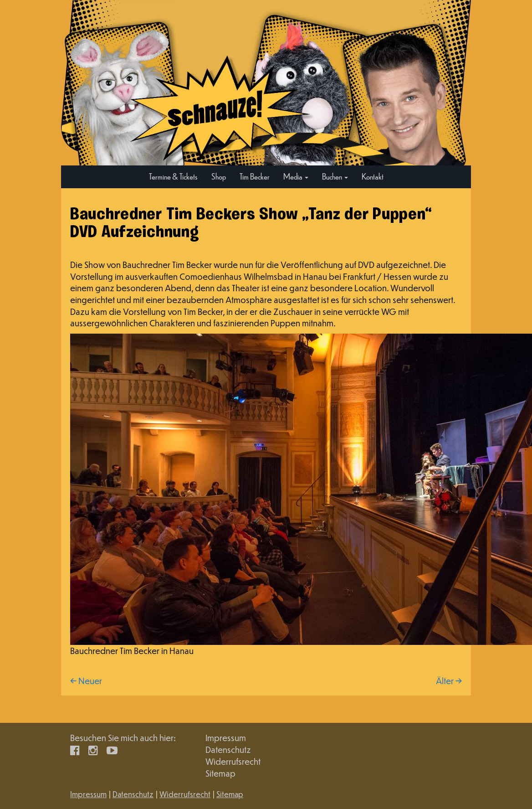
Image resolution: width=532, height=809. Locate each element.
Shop (219, 176)
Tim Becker (255, 176)
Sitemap (220, 773)
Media (296, 176)
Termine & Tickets (173, 176)
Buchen (335, 176)
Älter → (449, 681)
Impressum (226, 738)
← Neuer (86, 681)
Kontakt (373, 176)
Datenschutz (228, 750)
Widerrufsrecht (233, 761)
